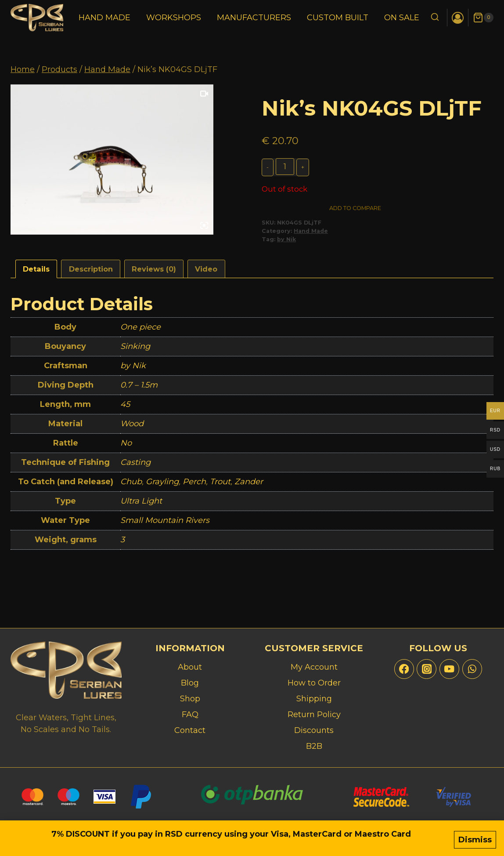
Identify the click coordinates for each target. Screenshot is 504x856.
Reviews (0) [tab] (154, 272)
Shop (190, 699)
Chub (131, 484)
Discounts (314, 730)
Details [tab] (36, 272)
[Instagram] (427, 669)
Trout (220, 484)
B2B (314, 746)
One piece (140, 330)
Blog (190, 683)
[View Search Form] (435, 18)
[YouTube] (449, 669)
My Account (314, 667)
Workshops (174, 18)
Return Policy (314, 715)
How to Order (314, 683)
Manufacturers (254, 18)
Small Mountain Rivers (165, 523)
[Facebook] (404, 669)
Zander (249, 484)
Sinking (135, 349)
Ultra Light (141, 504)
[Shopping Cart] (483, 18)
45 (125, 407)
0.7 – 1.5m (139, 388)
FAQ (190, 715)
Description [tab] (91, 272)
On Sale (402, 18)
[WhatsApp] (472, 669)
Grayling (162, 484)
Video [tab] (206, 272)
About (190, 667)
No (126, 446)
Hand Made (104, 18)
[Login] (458, 18)
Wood (132, 426)
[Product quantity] (286, 167)
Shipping (314, 699)
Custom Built (338, 18)
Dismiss (475, 841)
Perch (194, 484)
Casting (135, 465)
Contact (190, 730)
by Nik (286, 242)
